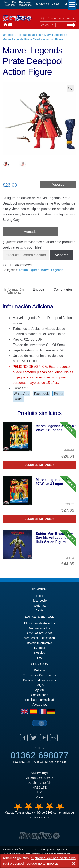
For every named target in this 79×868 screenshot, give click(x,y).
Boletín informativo (39, 643)
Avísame (61, 255)
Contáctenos (9, 25)
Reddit (19, 399)
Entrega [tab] (39, 290)
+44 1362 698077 (25, 762)
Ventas (56, 4)
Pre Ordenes (42, 4)
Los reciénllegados (10, 4)
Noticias (19, 25)
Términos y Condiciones (39, 675)
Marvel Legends (55, 35)
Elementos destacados (40, 623)
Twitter (58, 394)
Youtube (44, 738)
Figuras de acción (29, 35)
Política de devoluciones (39, 680)
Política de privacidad (39, 700)
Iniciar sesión (14, 25)
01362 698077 (39, 755)
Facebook (41, 394)
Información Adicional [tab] (14, 291)
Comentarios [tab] (63, 290)
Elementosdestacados (25, 4)
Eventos (40, 648)
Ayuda (39, 690)
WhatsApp (21, 394)
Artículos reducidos (39, 633)
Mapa (40, 797)
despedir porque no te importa (35, 863)
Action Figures (29, 270)
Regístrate (39, 606)
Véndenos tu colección (39, 638)
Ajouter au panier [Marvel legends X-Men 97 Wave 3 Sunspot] (40, 465)
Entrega (39, 670)
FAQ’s (39, 685)
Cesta (40, 610)
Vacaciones (39, 705)
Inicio (4, 25)
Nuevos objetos (39, 628)
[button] (70, 88)
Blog (39, 658)
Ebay (54, 738)
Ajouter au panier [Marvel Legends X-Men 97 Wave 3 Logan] (40, 519)
